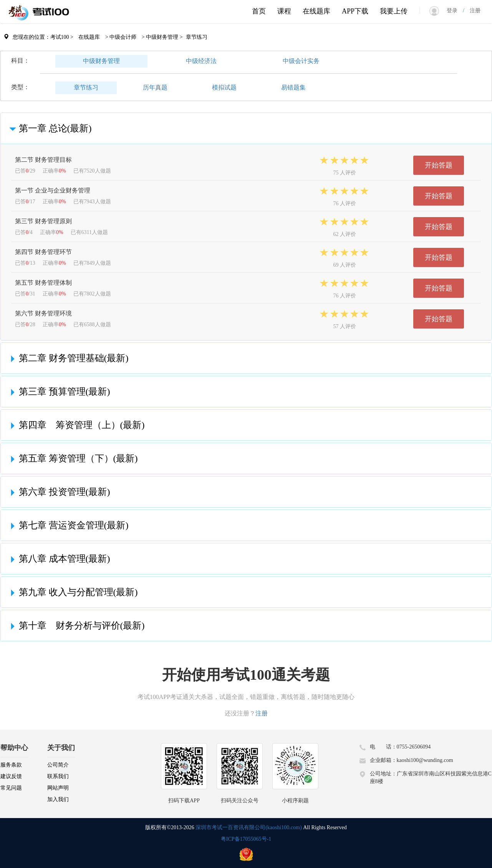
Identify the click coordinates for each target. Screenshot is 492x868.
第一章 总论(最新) (49, 128)
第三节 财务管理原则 (43, 221)
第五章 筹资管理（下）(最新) (72, 458)
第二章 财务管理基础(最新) (68, 358)
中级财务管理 (101, 61)
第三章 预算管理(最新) (58, 392)
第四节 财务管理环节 (43, 252)
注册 (472, 11)
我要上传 (394, 11)
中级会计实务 (301, 61)
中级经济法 (201, 61)
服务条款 (11, 765)
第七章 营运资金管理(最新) (68, 525)
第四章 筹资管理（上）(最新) (76, 425)
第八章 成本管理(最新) (58, 559)
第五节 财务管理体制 (43, 283)
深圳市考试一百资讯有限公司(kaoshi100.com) (248, 827)
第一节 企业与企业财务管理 (53, 190)
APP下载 (355, 11)
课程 (284, 11)
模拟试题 (224, 87)
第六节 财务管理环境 (43, 313)
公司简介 (58, 765)
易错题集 (293, 87)
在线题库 (316, 11)
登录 (455, 11)
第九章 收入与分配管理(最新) (72, 592)
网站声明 (58, 788)
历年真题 (155, 87)
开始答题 (439, 165)
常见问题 (11, 788)
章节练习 (86, 87)
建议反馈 (11, 776)
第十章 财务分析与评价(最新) (76, 626)
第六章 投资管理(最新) (58, 492)
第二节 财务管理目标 (43, 160)
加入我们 (58, 799)
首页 (259, 11)
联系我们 (58, 776)
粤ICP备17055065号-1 (246, 839)
